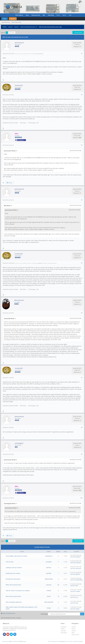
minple (49, 608)
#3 (82, 145)
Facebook (63, 627)
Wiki (44, 15)
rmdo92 (49, 591)
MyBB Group (22, 641)
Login (5, 19)
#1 (82, 53)
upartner (49, 585)
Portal (58, 15)
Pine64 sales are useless (13, 573)
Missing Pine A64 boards (13, 579)
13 (58, 596)
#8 (82, 427)
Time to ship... (10, 562)
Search (64, 15)
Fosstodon (64, 633)
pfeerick (78, 574)
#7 (82, 377)
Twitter (63, 629)
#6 (82, 313)
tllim (77, 586)
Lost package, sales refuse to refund (16, 556)
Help (70, 15)
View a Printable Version (9, 613)
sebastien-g (49, 556)
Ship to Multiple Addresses (14, 602)
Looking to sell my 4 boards (14, 568)
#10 (81, 498)
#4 (82, 200)
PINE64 (4, 27)
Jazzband (78, 557)
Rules (27, 15)
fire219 (81, 641)
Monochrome (19, 300)
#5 (82, 263)
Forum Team (75, 635)
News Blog (51, 15)
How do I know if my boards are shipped (18, 591)
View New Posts (6, 22)
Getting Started (36, 15)
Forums (74, 627)
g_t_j (77, 597)
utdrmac (49, 568)
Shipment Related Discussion (28, 27)
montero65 (19, 85)
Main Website (19, 15)
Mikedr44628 (49, 579)
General (10, 27)
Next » (13, 33)
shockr (49, 596)
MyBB (10, 641)
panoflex (49, 573)
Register (13, 19)
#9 (82, 454)
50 (58, 585)
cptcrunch (78, 568)
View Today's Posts (16, 22)
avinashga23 (19, 443)
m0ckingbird (62, 641)
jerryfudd (49, 562)
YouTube (63, 631)
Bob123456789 (49, 602)
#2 (82, 95)
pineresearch (19, 43)
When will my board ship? (13, 585)
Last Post (73, 557)
